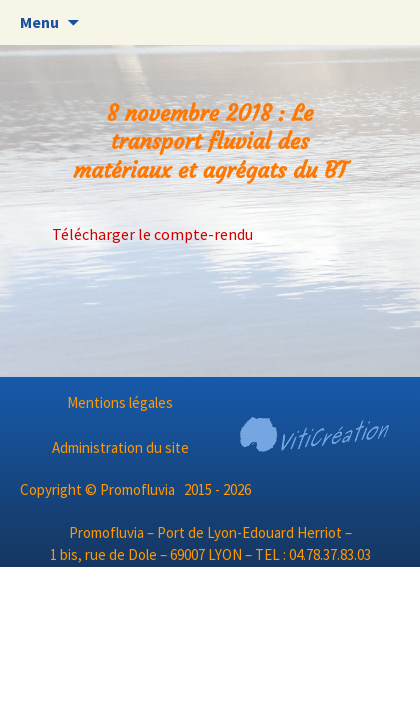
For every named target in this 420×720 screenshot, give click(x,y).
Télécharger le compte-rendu (152, 234)
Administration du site (120, 447)
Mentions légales (120, 402)
